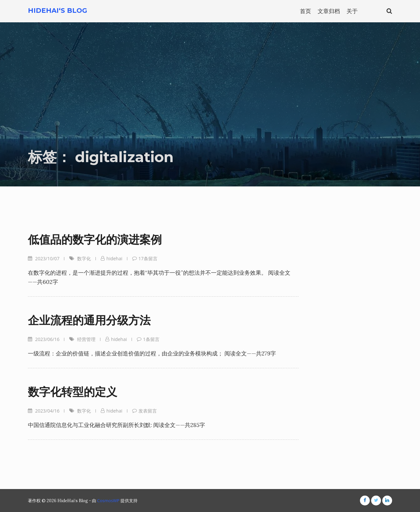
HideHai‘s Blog (58, 11)
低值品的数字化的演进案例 (95, 240)
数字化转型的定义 (73, 392)
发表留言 (148, 411)
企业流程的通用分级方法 (89, 320)
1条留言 (151, 339)
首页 (305, 11)
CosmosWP (108, 501)
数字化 (84, 258)
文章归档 (329, 11)
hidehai (114, 258)
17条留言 (148, 258)
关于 (352, 11)
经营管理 (86, 339)
